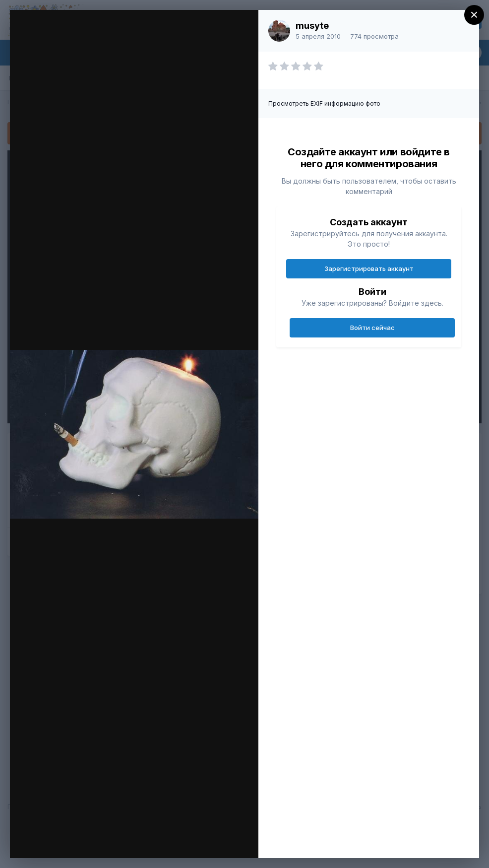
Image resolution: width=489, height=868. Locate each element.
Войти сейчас (372, 328)
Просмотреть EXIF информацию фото (324, 103)
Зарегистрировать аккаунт (369, 268)
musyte (312, 26)
